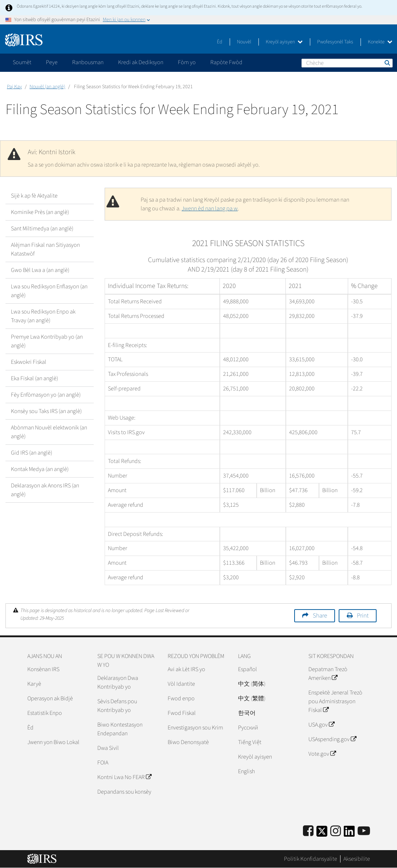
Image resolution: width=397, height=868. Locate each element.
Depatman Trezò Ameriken (328, 674)
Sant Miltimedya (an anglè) (42, 229)
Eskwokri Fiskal (29, 362)
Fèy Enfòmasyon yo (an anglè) (46, 395)
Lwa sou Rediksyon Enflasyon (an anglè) (49, 291)
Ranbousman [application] (88, 62)
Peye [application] (52, 62)
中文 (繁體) (252, 698)
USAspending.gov (332, 739)
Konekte (380, 42)
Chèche (387, 63)
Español (248, 669)
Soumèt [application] (22, 62)
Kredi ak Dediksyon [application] (141, 62)
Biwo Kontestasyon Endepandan (120, 729)
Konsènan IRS (43, 669)
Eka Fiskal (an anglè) (34, 378)
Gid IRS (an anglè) (32, 453)
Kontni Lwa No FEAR (124, 777)
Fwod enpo (181, 698)
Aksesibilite (357, 859)
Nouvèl (244, 42)
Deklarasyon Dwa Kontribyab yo (118, 682)
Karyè (34, 684)
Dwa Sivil (108, 748)
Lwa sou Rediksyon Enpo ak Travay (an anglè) (43, 316)
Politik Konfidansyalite (311, 859)
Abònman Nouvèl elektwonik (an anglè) (49, 432)
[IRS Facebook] (308, 831)
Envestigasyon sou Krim (195, 728)
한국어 (247, 713)
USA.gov (321, 725)
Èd (220, 42)
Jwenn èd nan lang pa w (210, 209)
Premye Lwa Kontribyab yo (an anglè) (47, 341)
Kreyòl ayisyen (284, 42)
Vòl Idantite (181, 684)
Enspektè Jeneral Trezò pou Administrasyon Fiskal (335, 701)
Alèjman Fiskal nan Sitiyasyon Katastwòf (45, 249)
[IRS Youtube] (364, 831)
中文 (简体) (252, 684)
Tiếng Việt (250, 742)
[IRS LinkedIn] (349, 834)
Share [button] (320, 616)
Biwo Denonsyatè (188, 742)
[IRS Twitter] (322, 834)
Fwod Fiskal (182, 713)
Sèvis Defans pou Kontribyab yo (117, 706)
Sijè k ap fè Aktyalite (34, 196)
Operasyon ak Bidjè (50, 698)
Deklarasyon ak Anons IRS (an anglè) (45, 490)
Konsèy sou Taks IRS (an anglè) (46, 411)
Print (363, 616)
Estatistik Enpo (45, 713)
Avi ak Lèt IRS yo (186, 669)
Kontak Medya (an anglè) (40, 469)
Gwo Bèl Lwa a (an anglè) (40, 270)
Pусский (248, 728)
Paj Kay (14, 87)
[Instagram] (336, 831)
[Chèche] (347, 63)
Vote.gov (322, 754)
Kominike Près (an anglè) (40, 212)
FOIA (103, 763)
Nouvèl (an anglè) (47, 87)
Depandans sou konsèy (124, 792)
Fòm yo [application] (187, 62)
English (246, 771)
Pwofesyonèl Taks (335, 42)
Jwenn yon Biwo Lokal (53, 742)
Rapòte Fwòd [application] (226, 62)
